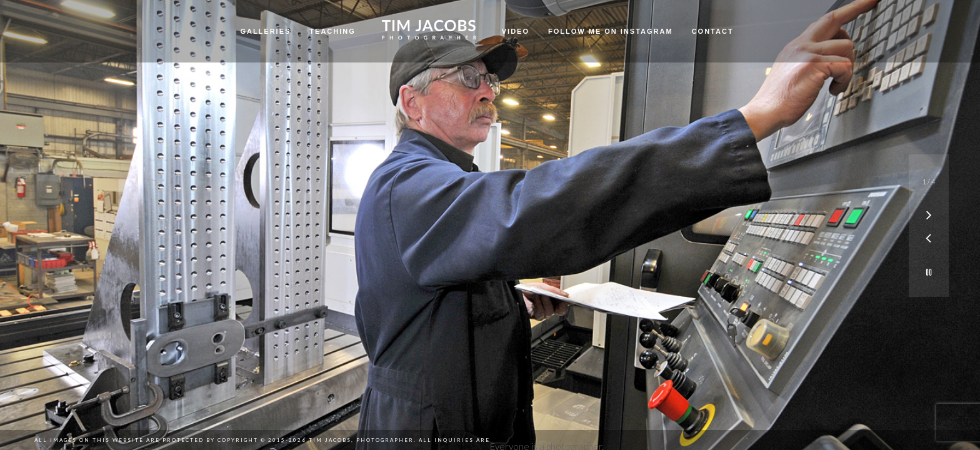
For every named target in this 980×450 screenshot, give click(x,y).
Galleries (265, 31)
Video (516, 31)
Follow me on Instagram (611, 31)
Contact (713, 31)
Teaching (332, 31)
